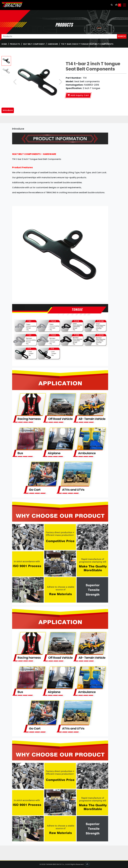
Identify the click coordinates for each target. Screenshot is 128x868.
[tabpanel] (64, 486)
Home (4, 44)
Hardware (53, 44)
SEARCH (122, 36)
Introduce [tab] (8, 110)
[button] (61, 82)
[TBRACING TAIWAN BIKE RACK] (12, 5)
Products (15, 44)
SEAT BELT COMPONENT (34, 44)
